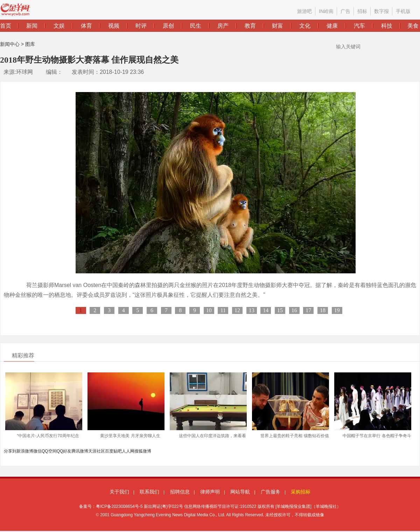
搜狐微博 (143, 451)
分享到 (10, 451)
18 (323, 310)
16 (294, 310)
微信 (37, 451)
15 (280, 310)
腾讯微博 (80, 451)
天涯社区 (97, 451)
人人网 (128, 451)
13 (252, 310)
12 (237, 310)
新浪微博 (25, 451)
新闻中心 (10, 44)
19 (337, 310)
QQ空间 (49, 451)
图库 (30, 44)
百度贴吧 (113, 451)
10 (209, 310)
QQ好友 (64, 451)
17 (308, 310)
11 (223, 310)
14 (266, 310)
